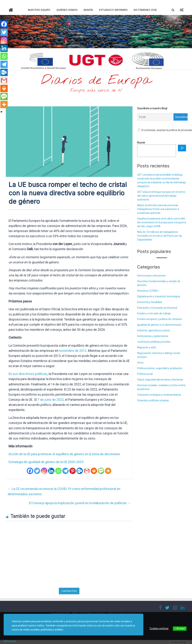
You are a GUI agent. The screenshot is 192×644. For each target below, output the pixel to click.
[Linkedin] (51, 471)
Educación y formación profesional (157, 308)
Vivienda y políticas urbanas (153, 400)
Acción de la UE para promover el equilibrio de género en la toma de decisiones (64, 454)
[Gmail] (87, 471)
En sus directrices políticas (28, 374)
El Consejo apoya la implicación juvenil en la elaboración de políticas (80, 503)
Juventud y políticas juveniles (154, 342)
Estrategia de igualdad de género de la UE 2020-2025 (46, 462)
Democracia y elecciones (151, 276)
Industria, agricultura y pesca (154, 330)
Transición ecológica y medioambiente (159, 395)
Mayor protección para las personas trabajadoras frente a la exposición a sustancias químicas (158, 209)
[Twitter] (37, 471)
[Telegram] (65, 471)
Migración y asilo (147, 347)
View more (10, 641)
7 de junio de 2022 (51, 400)
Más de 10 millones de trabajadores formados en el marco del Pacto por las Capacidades (160, 236)
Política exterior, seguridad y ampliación (160, 368)
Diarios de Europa (96, 81)
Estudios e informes (113, 10)
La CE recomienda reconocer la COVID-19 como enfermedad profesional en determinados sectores (64, 491)
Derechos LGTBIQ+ (148, 291)
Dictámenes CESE (145, 10)
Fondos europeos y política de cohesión (160, 319)
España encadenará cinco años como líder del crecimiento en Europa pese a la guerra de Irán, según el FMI (162, 222)
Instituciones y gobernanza (153, 336)
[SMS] (101, 471)
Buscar (141, 143)
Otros (140, 363)
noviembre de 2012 (73, 351)
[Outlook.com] (80, 471)
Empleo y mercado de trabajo (154, 313)
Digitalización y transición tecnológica (159, 296)
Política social (145, 374)
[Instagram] (44, 471)
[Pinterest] (73, 471)
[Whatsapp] (58, 471)
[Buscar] (182, 148)
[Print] (94, 471)
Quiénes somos (67, 10)
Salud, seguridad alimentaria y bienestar (160, 380)
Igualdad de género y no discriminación (159, 325)
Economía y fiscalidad (150, 302)
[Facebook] (30, 471)
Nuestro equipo (39, 10)
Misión (88, 10)
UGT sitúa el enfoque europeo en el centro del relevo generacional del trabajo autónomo (161, 196)
